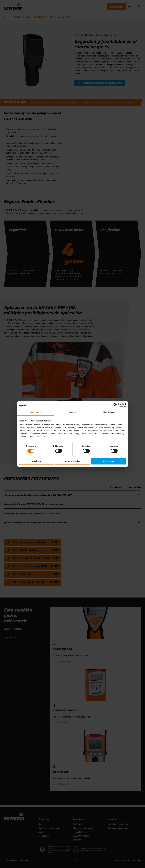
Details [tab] (73, 412)
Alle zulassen (108, 461)
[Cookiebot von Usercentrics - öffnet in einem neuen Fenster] (115, 405)
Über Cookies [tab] (109, 412)
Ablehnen (36, 461)
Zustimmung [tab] (36, 412)
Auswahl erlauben (73, 461)
